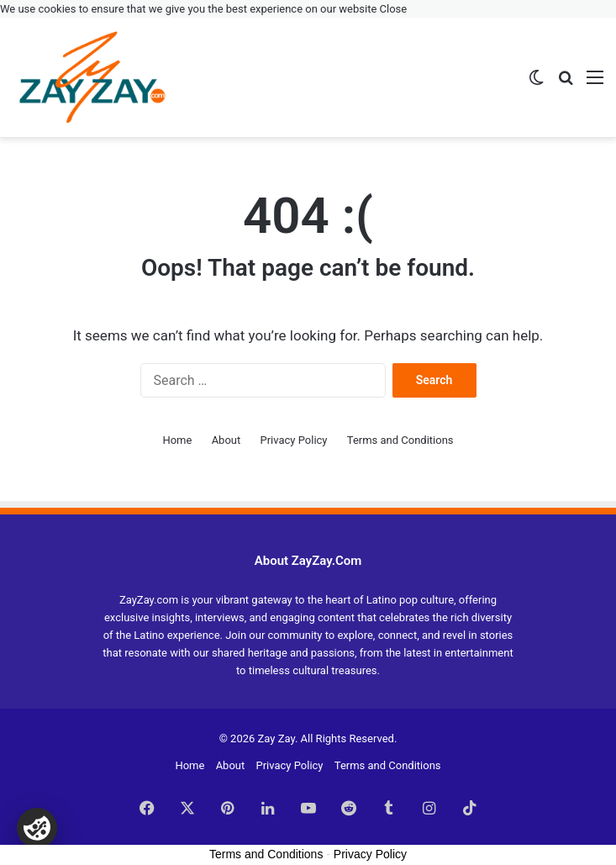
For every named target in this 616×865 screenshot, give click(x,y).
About (226, 440)
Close (394, 9)
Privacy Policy (293, 440)
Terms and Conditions (400, 440)
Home (177, 440)
